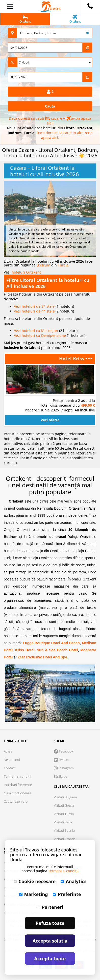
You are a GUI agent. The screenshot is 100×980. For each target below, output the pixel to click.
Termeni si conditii (17, 776)
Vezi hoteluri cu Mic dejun (36, 331)
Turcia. (64, 265)
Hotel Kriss (72, 359)
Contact (10, 768)
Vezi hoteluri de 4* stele (35, 311)
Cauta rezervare (16, 801)
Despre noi (12, 760)
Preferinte (67, 894)
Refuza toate (50, 923)
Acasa (8, 751)
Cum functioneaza (17, 793)
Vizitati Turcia (64, 814)
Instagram (64, 768)
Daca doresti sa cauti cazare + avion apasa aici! (50, 121)
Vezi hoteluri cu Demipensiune (40, 335)
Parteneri (50, 907)
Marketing (34, 894)
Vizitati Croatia (65, 839)
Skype (61, 776)
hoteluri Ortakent (26, 272)
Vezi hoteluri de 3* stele (35, 306)
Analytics (73, 881)
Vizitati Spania (64, 830)
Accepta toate (50, 958)
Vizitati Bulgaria (65, 797)
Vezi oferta (50, 420)
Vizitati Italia (63, 822)
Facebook (64, 751)
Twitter (61, 760)
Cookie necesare (35, 881)
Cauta (50, 106)
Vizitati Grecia (64, 805)
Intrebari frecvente (18, 785)
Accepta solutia (50, 941)
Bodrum (44, 265)
